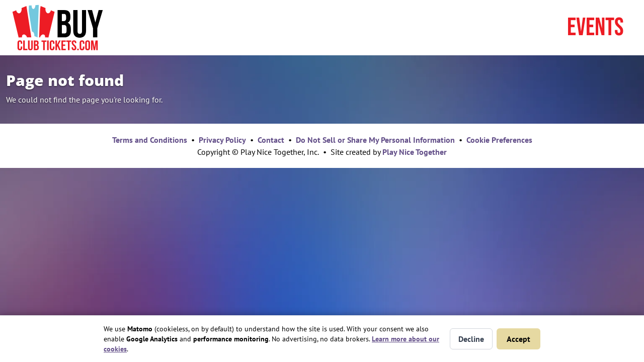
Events (595, 28)
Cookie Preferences (499, 140)
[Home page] (58, 28)
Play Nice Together (415, 152)
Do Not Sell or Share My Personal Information (375, 140)
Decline (471, 339)
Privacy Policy (222, 140)
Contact (271, 140)
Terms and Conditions (150, 140)
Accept (518, 339)
